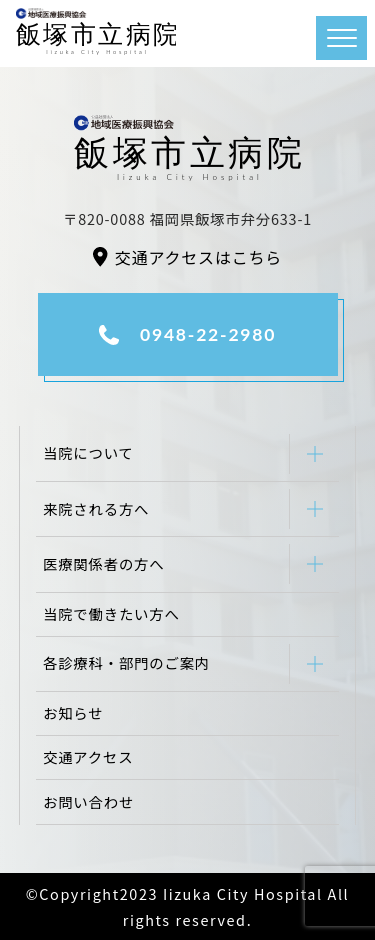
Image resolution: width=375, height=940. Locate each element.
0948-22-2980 (208, 334)
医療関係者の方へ (104, 563)
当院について (88, 452)
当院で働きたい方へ (111, 613)
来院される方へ (96, 508)
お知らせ (73, 712)
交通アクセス (88, 756)
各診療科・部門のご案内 (126, 662)
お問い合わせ (88, 801)
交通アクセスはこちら (198, 257)
